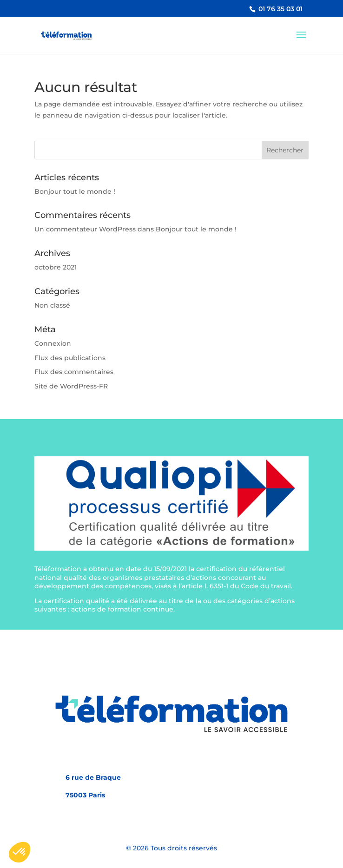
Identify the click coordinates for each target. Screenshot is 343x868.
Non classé (52, 305)
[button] (20, 852)
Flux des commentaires (74, 372)
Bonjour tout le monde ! (75, 191)
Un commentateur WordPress (85, 229)
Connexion (53, 343)
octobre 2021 (56, 267)
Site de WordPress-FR (71, 386)
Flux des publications (70, 358)
